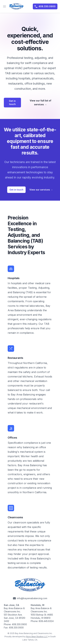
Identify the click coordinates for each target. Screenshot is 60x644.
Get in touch (12, 102)
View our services (41, 190)
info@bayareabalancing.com (30, 598)
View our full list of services (40, 102)
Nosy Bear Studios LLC (37, 637)
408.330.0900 (45, 6)
